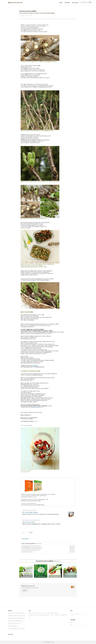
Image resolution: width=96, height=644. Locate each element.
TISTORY (48, 642)
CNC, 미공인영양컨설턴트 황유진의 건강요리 (30, 588)
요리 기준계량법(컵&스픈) (13, 626)
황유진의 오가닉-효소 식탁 (15, 3)
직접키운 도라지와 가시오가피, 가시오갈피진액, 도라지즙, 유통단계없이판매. (40, 514)
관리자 (53, 642)
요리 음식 (57, 615)
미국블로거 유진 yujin (33, 615)
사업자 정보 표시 (25, 539)
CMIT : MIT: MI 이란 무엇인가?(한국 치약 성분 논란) (31, 546)
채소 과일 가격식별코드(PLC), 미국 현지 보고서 (30, 550)
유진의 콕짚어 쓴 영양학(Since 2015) (15, 621)
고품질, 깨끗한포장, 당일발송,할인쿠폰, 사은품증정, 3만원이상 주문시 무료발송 (41, 524)
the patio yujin (40, 613)
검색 (87, 614)
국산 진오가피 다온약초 (28, 522)
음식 (30, 613)
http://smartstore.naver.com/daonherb (30, 520)
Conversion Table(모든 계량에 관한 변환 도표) (17, 618)
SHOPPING (67, 3)
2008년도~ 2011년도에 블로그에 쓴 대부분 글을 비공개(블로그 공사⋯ (17, 613)
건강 (34, 613)
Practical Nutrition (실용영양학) (30, 544)
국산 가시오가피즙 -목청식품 (30, 513)
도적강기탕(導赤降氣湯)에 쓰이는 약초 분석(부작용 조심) (32, 547)
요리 (53, 615)
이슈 (46, 613)
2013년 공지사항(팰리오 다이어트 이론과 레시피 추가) (17, 629)
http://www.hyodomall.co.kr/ (28, 510)
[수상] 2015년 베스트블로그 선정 (14, 623)
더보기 (30, 617)
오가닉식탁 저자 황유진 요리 (45, 615)
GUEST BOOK (75, 3)
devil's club (35, 366)
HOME (61, 3)
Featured (23, 544)
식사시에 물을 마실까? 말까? (27, 552)
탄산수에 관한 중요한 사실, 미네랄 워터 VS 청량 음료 (31, 549)
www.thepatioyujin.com (53, 613)
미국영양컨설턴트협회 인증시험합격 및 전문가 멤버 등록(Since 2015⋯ (17, 616)
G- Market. (34, 497)
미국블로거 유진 (64, 615)
